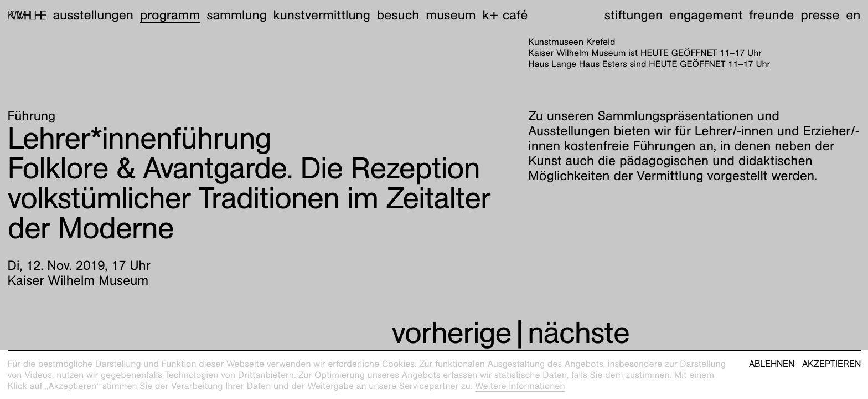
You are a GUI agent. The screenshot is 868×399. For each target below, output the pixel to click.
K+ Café (505, 15)
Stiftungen (634, 15)
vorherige (451, 333)
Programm (170, 15)
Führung (32, 116)
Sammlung (237, 15)
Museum (451, 15)
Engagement (706, 15)
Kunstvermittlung (322, 15)
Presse (820, 15)
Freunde (772, 15)
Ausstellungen (93, 15)
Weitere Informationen (520, 386)
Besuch (398, 15)
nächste (578, 333)
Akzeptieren (831, 364)
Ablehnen (772, 364)
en (853, 15)
